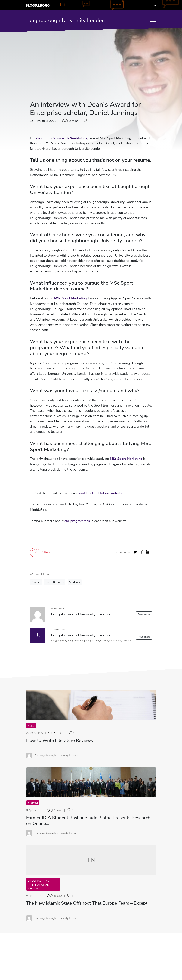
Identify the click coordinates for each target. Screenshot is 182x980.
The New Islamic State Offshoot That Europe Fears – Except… (89, 903)
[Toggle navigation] (153, 20)
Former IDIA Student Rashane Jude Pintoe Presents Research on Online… (88, 821)
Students (75, 582)
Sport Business (55, 582)
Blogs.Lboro (38, 5)
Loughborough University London (65, 20)
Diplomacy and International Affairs (39, 885)
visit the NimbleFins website (101, 493)
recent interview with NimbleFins (61, 138)
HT (91, 705)
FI (91, 782)
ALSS (31, 726)
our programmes (77, 521)
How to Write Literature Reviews (60, 740)
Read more (144, 614)
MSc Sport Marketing (71, 298)
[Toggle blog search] (153, 5)
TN (91, 860)
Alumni (36, 582)
